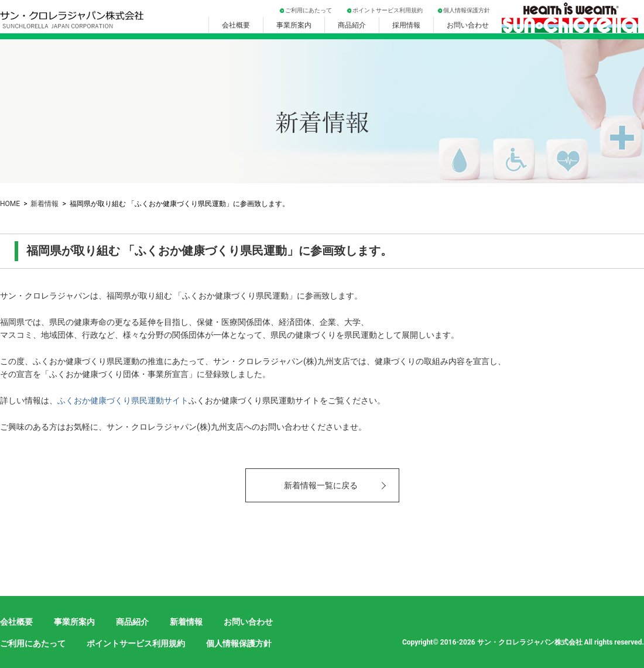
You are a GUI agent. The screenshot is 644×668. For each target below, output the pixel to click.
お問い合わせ (468, 25)
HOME (10, 204)
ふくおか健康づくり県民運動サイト (123, 400)
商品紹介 (352, 25)
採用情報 (406, 25)
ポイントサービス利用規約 (388, 10)
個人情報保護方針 (467, 10)
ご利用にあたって (309, 10)
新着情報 (44, 204)
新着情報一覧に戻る (321, 485)
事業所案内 (294, 25)
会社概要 (236, 25)
